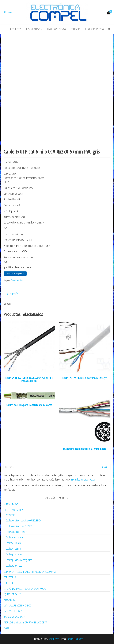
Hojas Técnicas (34, 29)
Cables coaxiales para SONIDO (19, 526)
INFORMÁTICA (9, 600)
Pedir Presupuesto (95, 29)
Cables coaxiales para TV (17, 532)
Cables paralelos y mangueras (19, 560)
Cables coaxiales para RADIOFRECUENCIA (24, 520)
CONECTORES (10, 577)
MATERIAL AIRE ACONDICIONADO (18, 605)
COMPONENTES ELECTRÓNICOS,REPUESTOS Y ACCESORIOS (30, 572)
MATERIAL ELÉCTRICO (13, 611)
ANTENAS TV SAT (11, 504)
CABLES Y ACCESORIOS (14, 510)
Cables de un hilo (13, 543)
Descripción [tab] (12, 294)
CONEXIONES (9, 583)
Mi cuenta (8, 12)
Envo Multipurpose (75, 639)
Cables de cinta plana (15, 537)
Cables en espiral (13, 549)
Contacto (76, 29)
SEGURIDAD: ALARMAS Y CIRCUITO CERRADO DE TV (25, 622)
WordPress (54, 639)
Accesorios (11, 515)
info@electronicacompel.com (84, 479)
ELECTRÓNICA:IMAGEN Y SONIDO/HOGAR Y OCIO (25, 589)
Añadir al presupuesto (15, 273)
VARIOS (7, 628)
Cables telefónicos (14, 566)
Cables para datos (17, 280)
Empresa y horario (57, 29)
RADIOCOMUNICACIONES (14, 617)
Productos (16, 29)
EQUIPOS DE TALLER (12, 594)
